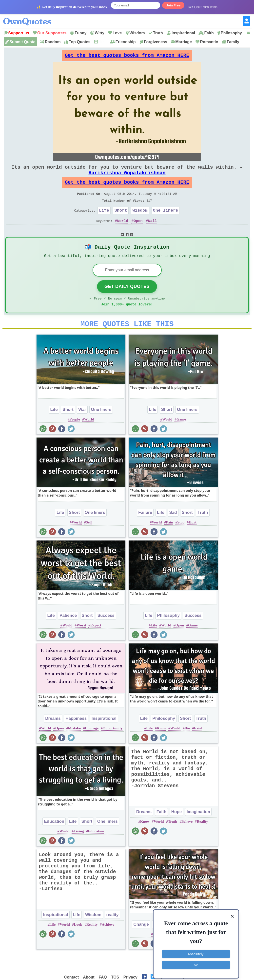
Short (121, 220)
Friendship (126, 42)
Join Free (173, 5)
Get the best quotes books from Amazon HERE (127, 57)
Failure (145, 529)
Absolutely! (196, 951)
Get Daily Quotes (127, 300)
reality (112, 931)
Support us (19, 33)
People (75, 436)
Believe (187, 838)
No (196, 961)
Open (138, 232)
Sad (173, 529)
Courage (92, 744)
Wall (153, 232)
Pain (169, 539)
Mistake (74, 744)
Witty (100, 33)
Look (78, 941)
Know (161, 744)
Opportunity (113, 744)
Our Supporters (52, 33)
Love (117, 33)
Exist (198, 744)
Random (53, 42)
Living (79, 847)
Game (181, 436)
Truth (158, 33)
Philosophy (231, 33)
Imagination (198, 828)
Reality (202, 838)
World (123, 232)
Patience (68, 632)
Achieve (108, 941)
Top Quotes (80, 42)
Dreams (53, 735)
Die (187, 744)
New (102, 42)
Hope (177, 828)
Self (89, 539)
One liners (166, 220)
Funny (80, 33)
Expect (96, 641)
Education (54, 838)
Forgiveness (156, 42)
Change (141, 941)
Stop (181, 539)
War (82, 426)
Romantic (209, 42)
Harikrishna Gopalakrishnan (127, 178)
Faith (209, 33)
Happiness (76, 735)
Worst (81, 641)
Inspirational (183, 33)
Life (104, 220)
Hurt (193, 539)
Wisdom (137, 33)
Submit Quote (22, 42)
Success (106, 632)
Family (233, 42)
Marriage (184, 42)
